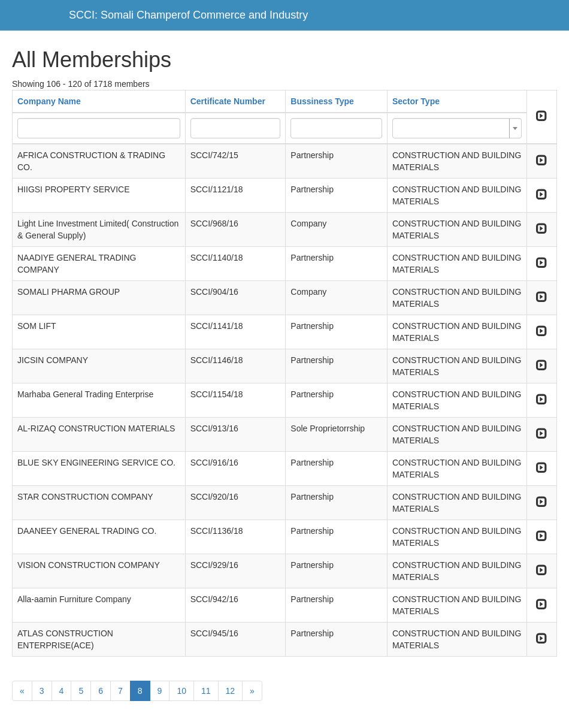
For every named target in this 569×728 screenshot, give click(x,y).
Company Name (49, 101)
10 (181, 691)
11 (206, 691)
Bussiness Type (322, 101)
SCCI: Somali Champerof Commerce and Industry (188, 15)
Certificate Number (228, 101)
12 (231, 691)
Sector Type (416, 101)
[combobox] (457, 128)
